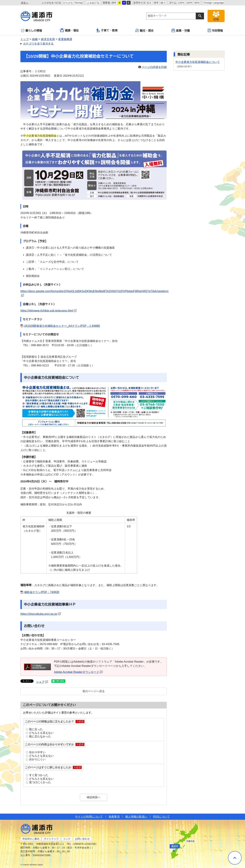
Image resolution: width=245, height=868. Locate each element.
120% (181, 3)
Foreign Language (214, 3)
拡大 (149, 3)
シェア (42, 682)
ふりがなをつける (51, 3)
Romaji (79, 3)
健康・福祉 (69, 30)
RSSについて (161, 817)
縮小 (163, 3)
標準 (114, 3)
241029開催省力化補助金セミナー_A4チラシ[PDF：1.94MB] (62, 326)
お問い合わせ (82, 839)
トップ (25, 39)
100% (189, 3)
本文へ (25, 3)
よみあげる (93, 3)
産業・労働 (181, 30)
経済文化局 (48, 39)
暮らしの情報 (32, 31)
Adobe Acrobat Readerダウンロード (78, 672)
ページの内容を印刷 (153, 67)
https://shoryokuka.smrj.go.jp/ (41, 614)
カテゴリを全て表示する (38, 44)
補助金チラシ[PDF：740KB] (42, 592)
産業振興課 (65, 39)
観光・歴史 (145, 30)
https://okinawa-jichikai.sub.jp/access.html (48, 311)
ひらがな (68, 3)
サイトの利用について (89, 817)
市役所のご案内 (31, 839)
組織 (35, 39)
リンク (67, 839)
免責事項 (114, 817)
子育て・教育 (107, 30)
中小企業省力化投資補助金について (198, 62)
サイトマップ (51, 839)
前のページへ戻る (94, 691)
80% (197, 3)
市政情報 (215, 30)
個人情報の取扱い (136, 817)
